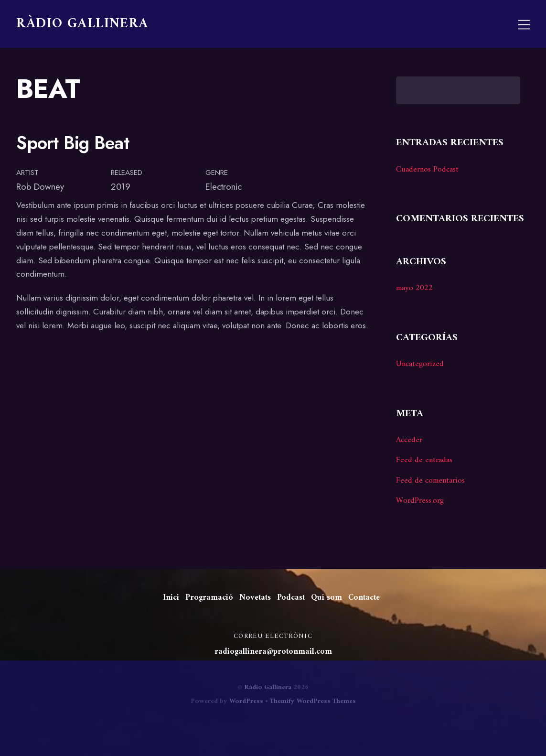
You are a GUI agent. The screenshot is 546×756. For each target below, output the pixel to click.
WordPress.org (420, 501)
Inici (171, 598)
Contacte (364, 598)
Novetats (255, 598)
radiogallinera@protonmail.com (273, 652)
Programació (209, 598)
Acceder (409, 440)
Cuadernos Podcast (427, 170)
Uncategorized (420, 364)
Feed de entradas (424, 460)
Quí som (327, 598)
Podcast (291, 598)
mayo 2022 (414, 288)
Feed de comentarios (430, 481)
